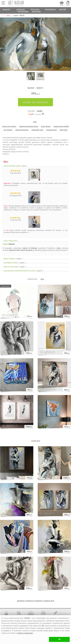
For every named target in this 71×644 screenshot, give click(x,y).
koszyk (62, 5)
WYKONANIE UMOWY (15, 263)
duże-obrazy (46, 126)
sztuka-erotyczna (22, 130)
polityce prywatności (25, 633)
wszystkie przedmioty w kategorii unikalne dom (36, 601)
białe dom (64, 130)
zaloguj (68, 5)
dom (35, 122)
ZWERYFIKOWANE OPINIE (16, 166)
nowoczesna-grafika (61, 126)
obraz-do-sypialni (9, 126)
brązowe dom (52, 130)
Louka (40, 111)
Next (67, 42)
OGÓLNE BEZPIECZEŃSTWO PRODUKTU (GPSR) (24, 271)
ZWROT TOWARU (13, 259)
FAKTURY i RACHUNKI (15, 267)
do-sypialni (8, 130)
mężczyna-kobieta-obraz (29, 126)
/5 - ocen (34, 114)
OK (59, 639)
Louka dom (36, 441)
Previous (4, 42)
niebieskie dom (37, 130)
